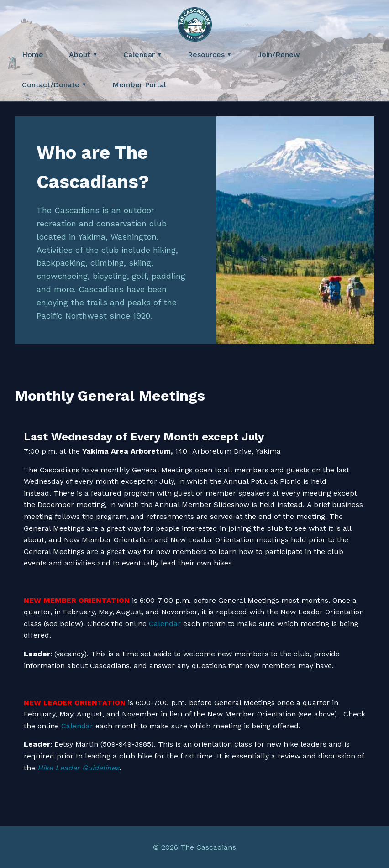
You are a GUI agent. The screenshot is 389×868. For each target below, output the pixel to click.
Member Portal (139, 85)
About (83, 55)
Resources (210, 55)
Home (33, 55)
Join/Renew (279, 55)
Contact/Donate (54, 85)
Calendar (143, 55)
